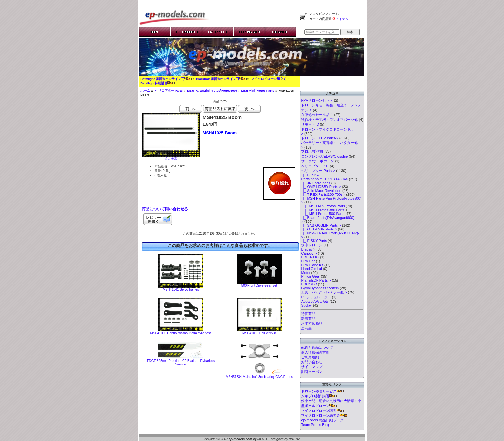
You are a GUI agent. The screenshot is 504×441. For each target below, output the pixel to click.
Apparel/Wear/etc (315, 301)
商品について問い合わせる (165, 209)
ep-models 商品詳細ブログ (322, 420)
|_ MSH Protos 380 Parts (323, 210)
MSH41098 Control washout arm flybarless (181, 333)
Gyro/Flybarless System (320, 288)
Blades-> (308, 249)
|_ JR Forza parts (316, 183)
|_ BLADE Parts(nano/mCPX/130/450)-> (324, 177)
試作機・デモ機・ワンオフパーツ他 (329, 120)
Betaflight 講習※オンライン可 (166, 79)
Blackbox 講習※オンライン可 (221, 79)
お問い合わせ (312, 362)
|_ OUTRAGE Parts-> (319, 229)
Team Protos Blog (315, 425)
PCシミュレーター (316, 297)
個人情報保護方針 (315, 352)
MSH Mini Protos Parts (258, 90)
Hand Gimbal (311, 269)
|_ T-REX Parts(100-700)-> (323, 194)
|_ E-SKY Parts (314, 241)
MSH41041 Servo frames (181, 289)
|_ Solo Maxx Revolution (321, 191)
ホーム (145, 90)
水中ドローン (312, 245)
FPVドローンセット (317, 100)
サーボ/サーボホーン (318, 161)
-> (318, 171)
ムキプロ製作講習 (319, 396)
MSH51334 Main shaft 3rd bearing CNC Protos (259, 377)
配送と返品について (317, 347)
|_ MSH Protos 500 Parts (323, 214)
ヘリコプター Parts (169, 90)
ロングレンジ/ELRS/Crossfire (324, 156)
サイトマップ (312, 367)
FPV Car (308, 261)
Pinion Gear (310, 276)
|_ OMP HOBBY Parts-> (321, 187)
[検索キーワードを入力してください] (322, 32)
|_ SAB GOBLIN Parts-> (321, 225)
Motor (306, 273)
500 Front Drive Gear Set (259, 286)
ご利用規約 (310, 357)
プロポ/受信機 (312, 151)
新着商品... (310, 319)
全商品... (308, 328)
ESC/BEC (309, 284)
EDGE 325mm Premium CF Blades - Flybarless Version (181, 363)
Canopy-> (309, 253)
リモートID (310, 124)
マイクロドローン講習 (322, 410)
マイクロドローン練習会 (324, 415)
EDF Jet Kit (310, 257)
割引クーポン (312, 372)
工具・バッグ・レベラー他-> (324, 292)
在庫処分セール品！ (317, 115)
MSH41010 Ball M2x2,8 (259, 333)
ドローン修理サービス (322, 391)
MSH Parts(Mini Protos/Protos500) (212, 90)
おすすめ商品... (313, 323)
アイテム (342, 19)
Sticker (307, 305)
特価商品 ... (310, 314)
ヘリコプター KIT (315, 166)
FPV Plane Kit (312, 265)
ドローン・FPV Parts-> (320, 138)
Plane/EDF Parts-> (316, 280)
